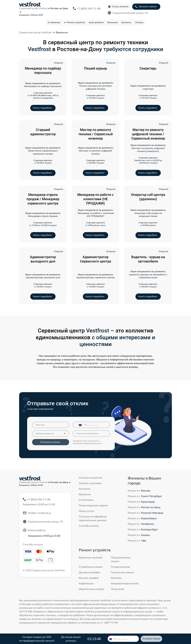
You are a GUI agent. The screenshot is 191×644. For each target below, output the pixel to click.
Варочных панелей (90, 557)
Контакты (126, 22)
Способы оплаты (89, 526)
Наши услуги (87, 511)
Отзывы (139, 22)
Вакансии (113, 22)
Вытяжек (116, 578)
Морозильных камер (91, 589)
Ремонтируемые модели (93, 505)
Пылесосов (117, 589)
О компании (54, 22)
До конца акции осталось (71, 639)
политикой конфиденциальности (87, 443)
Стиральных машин (91, 567)
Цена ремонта (96, 22)
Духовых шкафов (89, 572)
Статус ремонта (118, 7)
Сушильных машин (122, 572)
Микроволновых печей (125, 583)
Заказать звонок (146, 7)
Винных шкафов (89, 578)
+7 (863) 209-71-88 (89, 8)
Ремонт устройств (76, 22)
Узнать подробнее (42, 108)
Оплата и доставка (90, 483)
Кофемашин (86, 583)
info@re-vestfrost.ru (37, 513)
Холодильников (120, 567)
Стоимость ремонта (90, 478)
